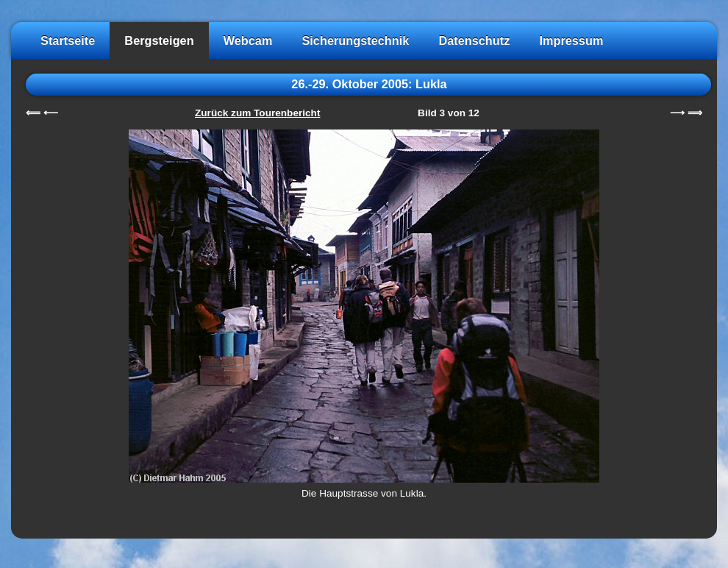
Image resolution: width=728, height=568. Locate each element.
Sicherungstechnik (355, 40)
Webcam (248, 40)
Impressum (571, 40)
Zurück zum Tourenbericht (257, 113)
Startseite (68, 40)
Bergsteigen (159, 40)
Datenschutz (474, 40)
